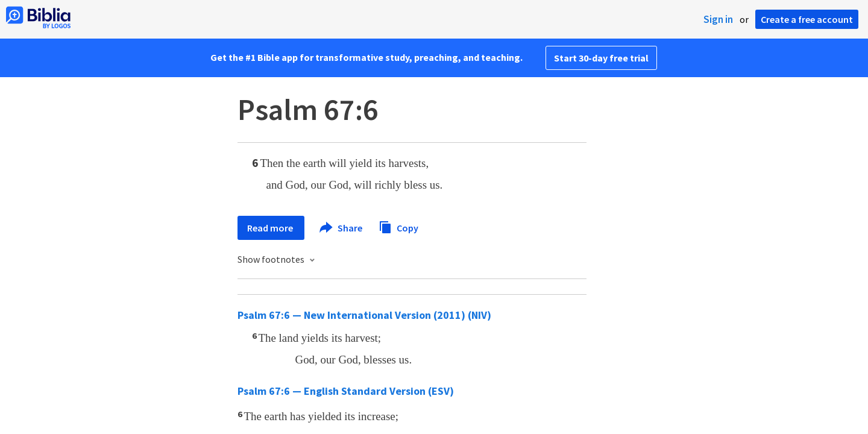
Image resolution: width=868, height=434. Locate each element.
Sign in (718, 19)
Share (341, 228)
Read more (271, 228)
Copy (398, 226)
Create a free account (807, 19)
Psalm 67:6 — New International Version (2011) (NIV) (364, 315)
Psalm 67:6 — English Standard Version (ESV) (346, 391)
